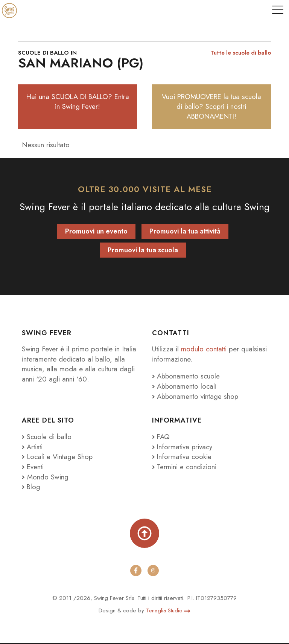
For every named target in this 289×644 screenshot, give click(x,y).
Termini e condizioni (184, 468)
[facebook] (136, 571)
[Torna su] (144, 534)
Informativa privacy (183, 447)
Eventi (33, 468)
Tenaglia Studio (168, 611)
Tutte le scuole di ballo (239, 53)
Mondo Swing (48, 477)
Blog (31, 488)
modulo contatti (205, 350)
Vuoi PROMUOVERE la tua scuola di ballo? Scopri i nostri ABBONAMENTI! (211, 107)
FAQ (161, 437)
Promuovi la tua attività (185, 232)
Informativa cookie (182, 457)
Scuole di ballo (47, 437)
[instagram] (153, 571)
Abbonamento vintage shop (196, 397)
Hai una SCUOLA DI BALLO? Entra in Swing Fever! (78, 102)
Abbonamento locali (185, 387)
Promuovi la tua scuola (143, 251)
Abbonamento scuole (187, 377)
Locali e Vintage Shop (61, 457)
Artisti (33, 447)
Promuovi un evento (96, 232)
